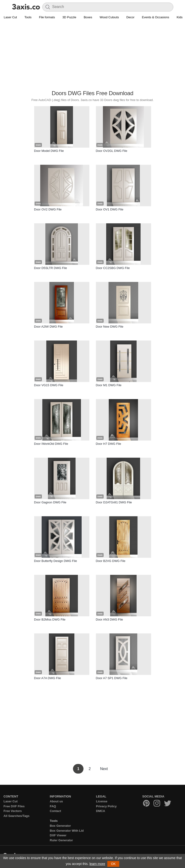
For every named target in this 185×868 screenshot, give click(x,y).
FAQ (53, 806)
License (102, 801)
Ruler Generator (61, 840)
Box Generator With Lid (67, 831)
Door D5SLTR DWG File (51, 268)
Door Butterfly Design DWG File (56, 561)
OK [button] (113, 864)
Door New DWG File (110, 327)
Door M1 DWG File (109, 385)
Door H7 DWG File (109, 444)
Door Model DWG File (49, 151)
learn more (97, 864)
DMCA (101, 811)
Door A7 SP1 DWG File (112, 678)
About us (56, 801)
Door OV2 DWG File (48, 209)
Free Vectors (13, 811)
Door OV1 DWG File (110, 209)
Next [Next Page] (104, 769)
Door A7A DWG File (48, 678)
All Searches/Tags (16, 816)
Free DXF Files (14, 806)
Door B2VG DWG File (111, 561)
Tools (28, 17)
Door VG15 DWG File (49, 385)
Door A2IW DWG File (49, 327)
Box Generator (60, 826)
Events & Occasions (156, 17)
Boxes (88, 17)
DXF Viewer (58, 835)
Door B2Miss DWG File (50, 619)
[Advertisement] (92, 55)
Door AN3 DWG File (109, 619)
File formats (47, 17)
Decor (130, 17)
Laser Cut (10, 17)
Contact (55, 811)
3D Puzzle (69, 17)
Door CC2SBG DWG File (113, 268)
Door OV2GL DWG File (112, 151)
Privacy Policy (106, 806)
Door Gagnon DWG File (50, 502)
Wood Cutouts (109, 17)
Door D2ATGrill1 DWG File (114, 502)
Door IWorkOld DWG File (51, 444)
